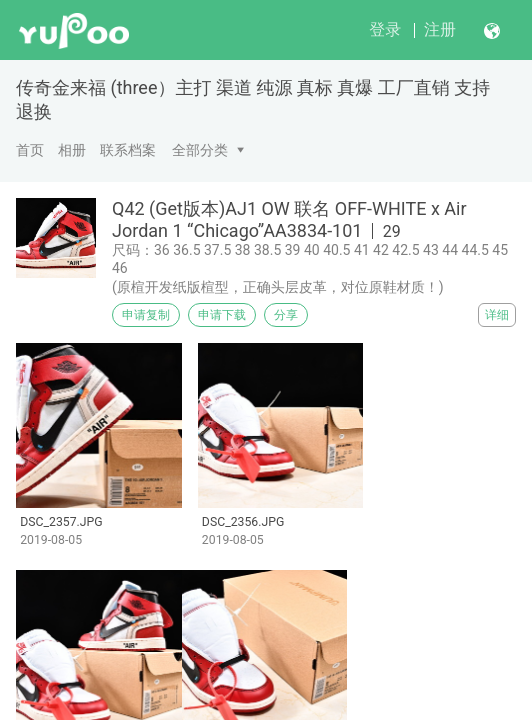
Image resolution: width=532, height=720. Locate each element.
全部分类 (200, 150)
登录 (385, 29)
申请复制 (146, 315)
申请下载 (222, 315)
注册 (440, 29)
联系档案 (128, 150)
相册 (72, 150)
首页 (30, 150)
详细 (497, 315)
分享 (286, 315)
